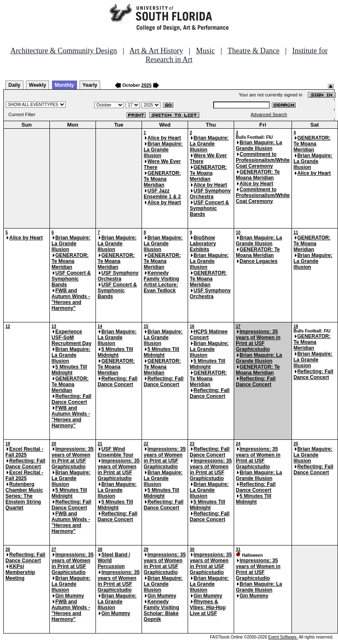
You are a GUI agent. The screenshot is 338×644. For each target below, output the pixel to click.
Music (205, 51)
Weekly (37, 85)
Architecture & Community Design (64, 51)
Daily (14, 85)
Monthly (65, 85)
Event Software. (283, 637)
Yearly (90, 85)
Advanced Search (269, 114)
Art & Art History (156, 51)
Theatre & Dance (253, 51)
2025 (146, 85)
